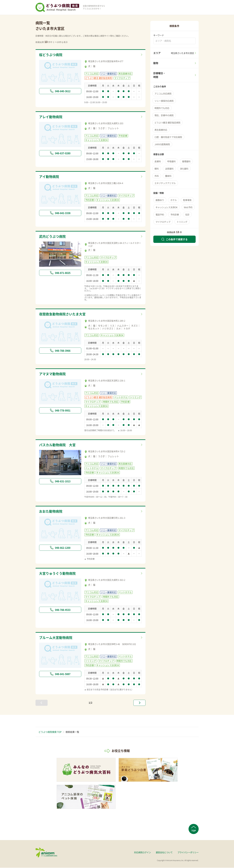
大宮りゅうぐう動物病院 (58, 574)
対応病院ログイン (142, 853)
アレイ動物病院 (51, 117)
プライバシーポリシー (188, 853)
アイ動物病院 (50, 177)
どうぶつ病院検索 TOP (50, 732)
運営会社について (164, 853)
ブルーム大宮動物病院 (56, 638)
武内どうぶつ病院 (53, 237)
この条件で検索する (174, 239)
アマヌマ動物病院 (53, 374)
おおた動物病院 (51, 512)
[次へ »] (139, 703)
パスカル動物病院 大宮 (58, 445)
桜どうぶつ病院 (51, 55)
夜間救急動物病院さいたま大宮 (63, 314)
